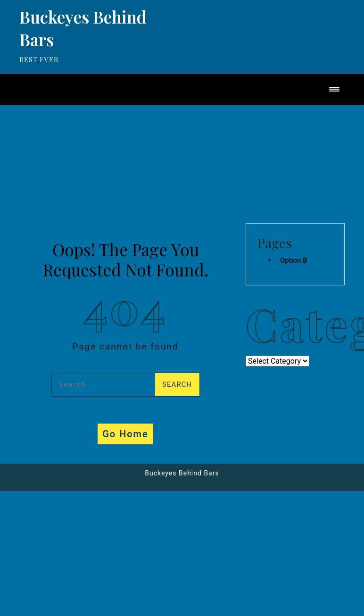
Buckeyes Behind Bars (182, 473)
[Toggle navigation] (334, 90)
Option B (294, 260)
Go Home (125, 434)
